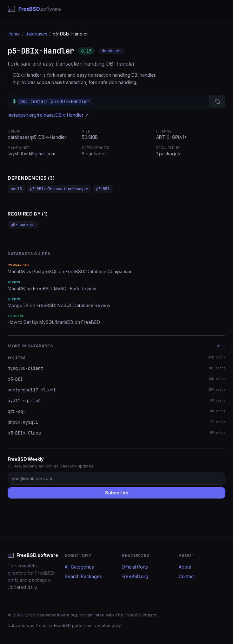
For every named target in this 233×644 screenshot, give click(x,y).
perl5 (16, 189)
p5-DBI (103, 189)
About (185, 567)
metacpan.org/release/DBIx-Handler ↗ (48, 115)
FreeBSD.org (135, 576)
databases (36, 34)
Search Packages (83, 576)
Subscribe (117, 493)
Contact (187, 576)
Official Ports (135, 567)
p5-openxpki (23, 225)
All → (221, 346)
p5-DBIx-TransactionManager (59, 189)
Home (14, 34)
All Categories (79, 567)
